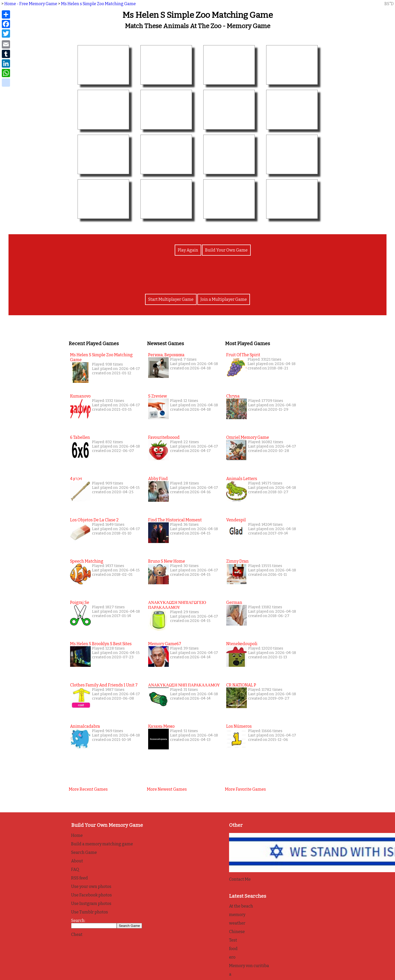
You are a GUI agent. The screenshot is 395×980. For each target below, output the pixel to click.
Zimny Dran (237, 561)
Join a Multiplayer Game (224, 299)
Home (77, 835)
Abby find (158, 479)
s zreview (158, 396)
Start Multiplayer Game (171, 299)
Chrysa (233, 396)
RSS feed (79, 878)
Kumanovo (80, 396)
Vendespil (236, 520)
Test (233, 940)
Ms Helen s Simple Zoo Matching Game (98, 4)
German (234, 602)
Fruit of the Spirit (243, 355)
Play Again (188, 250)
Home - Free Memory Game (31, 4)
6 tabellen (80, 437)
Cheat (77, 934)
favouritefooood (164, 437)
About (77, 861)
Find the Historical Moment (175, 520)
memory (237, 915)
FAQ (75, 869)
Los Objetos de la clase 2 (94, 520)
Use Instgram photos (91, 904)
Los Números (239, 726)
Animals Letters (242, 479)
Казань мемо (161, 726)
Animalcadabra (85, 726)
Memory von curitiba (249, 966)
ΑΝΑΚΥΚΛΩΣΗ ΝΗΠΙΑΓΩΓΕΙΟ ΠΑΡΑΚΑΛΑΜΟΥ (177, 605)
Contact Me (240, 879)
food (233, 949)
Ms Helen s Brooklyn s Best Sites (101, 644)
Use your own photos (91, 886)
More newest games (167, 789)
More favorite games (245, 789)
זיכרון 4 (76, 479)
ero (232, 957)
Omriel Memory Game (248, 437)
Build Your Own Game (226, 250)
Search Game (84, 852)
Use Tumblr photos (90, 912)
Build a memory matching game (102, 844)
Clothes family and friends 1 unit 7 (104, 685)
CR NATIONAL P (241, 685)
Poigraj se (80, 602)
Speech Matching (87, 561)
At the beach (241, 906)
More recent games (88, 789)
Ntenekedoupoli (242, 644)
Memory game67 (165, 644)
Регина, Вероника (166, 355)
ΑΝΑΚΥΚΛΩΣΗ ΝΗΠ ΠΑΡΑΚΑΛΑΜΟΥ (184, 685)
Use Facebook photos (91, 895)
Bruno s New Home (167, 561)
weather (237, 923)
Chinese (237, 932)
